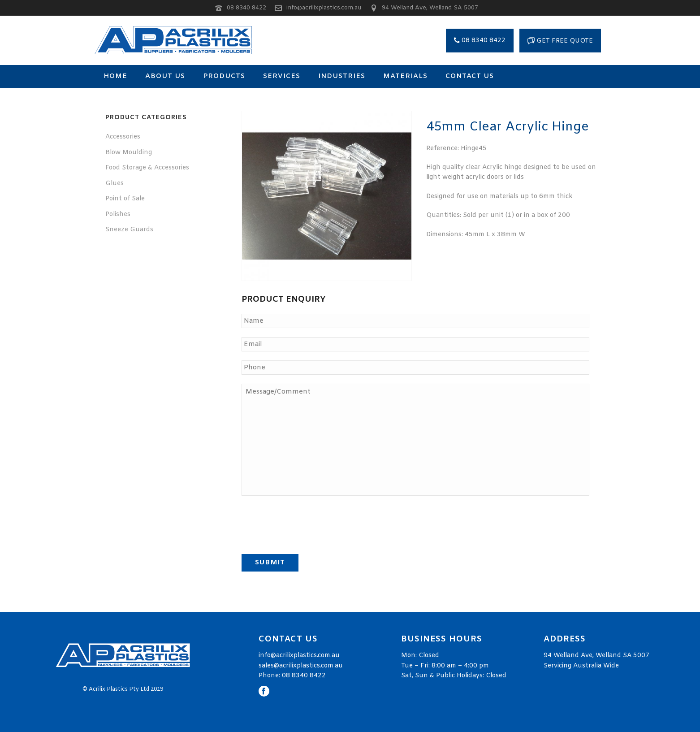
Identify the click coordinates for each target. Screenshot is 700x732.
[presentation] (310, 522)
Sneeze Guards (129, 230)
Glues (115, 184)
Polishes (118, 214)
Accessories (123, 137)
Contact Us (470, 76)
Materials (405, 76)
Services (282, 76)
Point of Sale (125, 199)
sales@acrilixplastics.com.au (301, 666)
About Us (165, 76)
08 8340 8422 (246, 8)
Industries (342, 76)
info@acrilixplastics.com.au (324, 8)
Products (224, 76)
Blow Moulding (129, 153)
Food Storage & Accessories (147, 168)
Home (115, 76)
